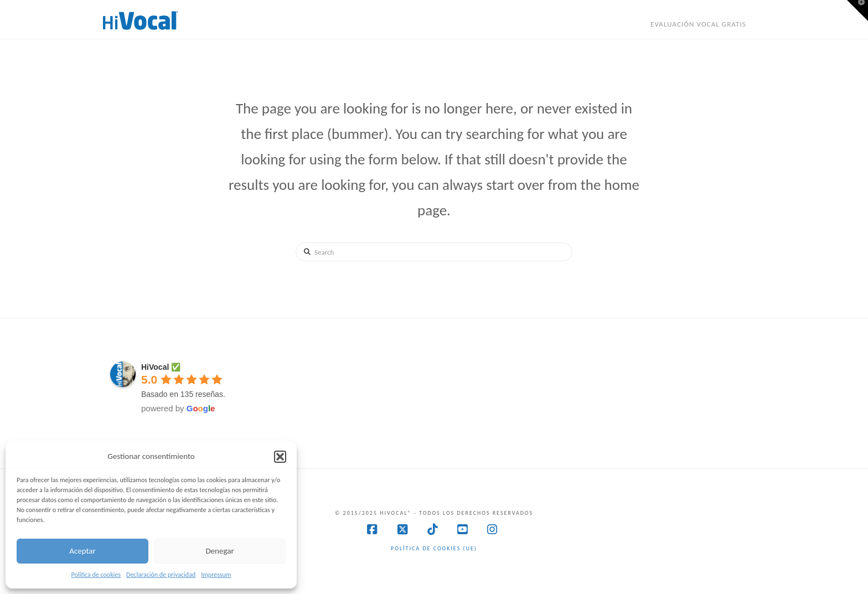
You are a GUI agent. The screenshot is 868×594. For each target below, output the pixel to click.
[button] (280, 457)
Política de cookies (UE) (434, 548)
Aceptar (82, 551)
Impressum (216, 575)
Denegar (219, 551)
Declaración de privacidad (161, 575)
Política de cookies (96, 575)
